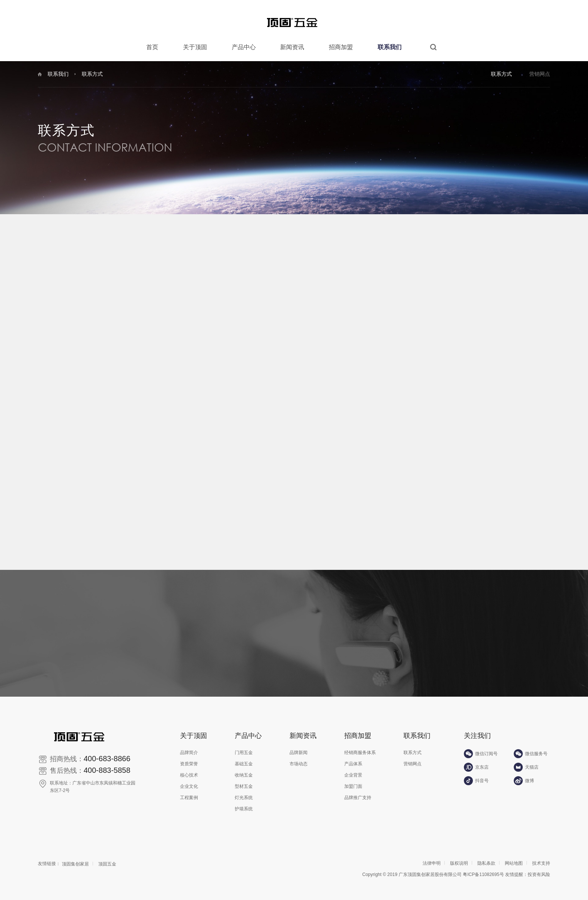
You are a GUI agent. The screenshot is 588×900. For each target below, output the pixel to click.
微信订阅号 (481, 748)
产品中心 (244, 47)
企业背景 (353, 769)
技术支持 (541, 858)
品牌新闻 (298, 747)
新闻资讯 (292, 47)
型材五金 (244, 781)
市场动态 (298, 758)
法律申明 (432, 858)
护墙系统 (244, 803)
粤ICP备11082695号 (483, 869)
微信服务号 (531, 748)
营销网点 (540, 74)
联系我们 (390, 47)
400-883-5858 (107, 765)
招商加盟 (341, 47)
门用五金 (244, 747)
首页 (152, 47)
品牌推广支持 (358, 792)
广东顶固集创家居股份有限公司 (430, 869)
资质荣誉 (189, 758)
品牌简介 (189, 747)
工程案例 (189, 792)
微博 (524, 775)
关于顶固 (195, 47)
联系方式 (501, 74)
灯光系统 (244, 792)
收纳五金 (244, 769)
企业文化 (189, 781)
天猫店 (526, 761)
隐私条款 (486, 858)
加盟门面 (353, 781)
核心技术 (189, 769)
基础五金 (244, 758)
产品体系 (353, 758)
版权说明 (459, 858)
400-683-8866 (107, 753)
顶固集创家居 (75, 858)
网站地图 (514, 858)
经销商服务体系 (360, 747)
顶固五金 (107, 858)
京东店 (476, 761)
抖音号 (476, 775)
